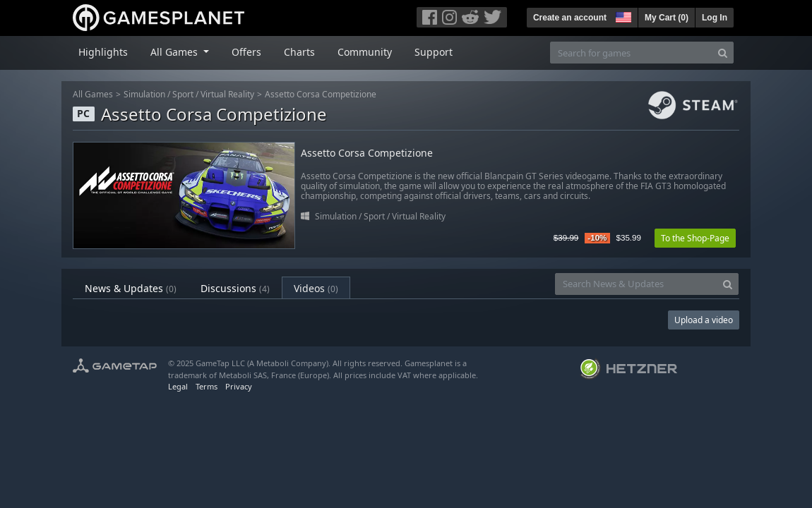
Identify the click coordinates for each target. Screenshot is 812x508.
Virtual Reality (227, 94)
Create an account (570, 18)
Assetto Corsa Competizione (321, 94)
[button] (622, 16)
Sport (183, 94)
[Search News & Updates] (636, 284)
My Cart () (667, 18)
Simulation (144, 94)
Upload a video (704, 320)
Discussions (235, 288)
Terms (207, 386)
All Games (93, 94)
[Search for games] (631, 53)
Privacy (239, 386)
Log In (715, 18)
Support (434, 52)
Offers (246, 52)
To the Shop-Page (695, 238)
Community (365, 52)
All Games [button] (175, 52)
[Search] (723, 53)
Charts (299, 52)
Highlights (103, 52)
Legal (178, 386)
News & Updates (131, 288)
